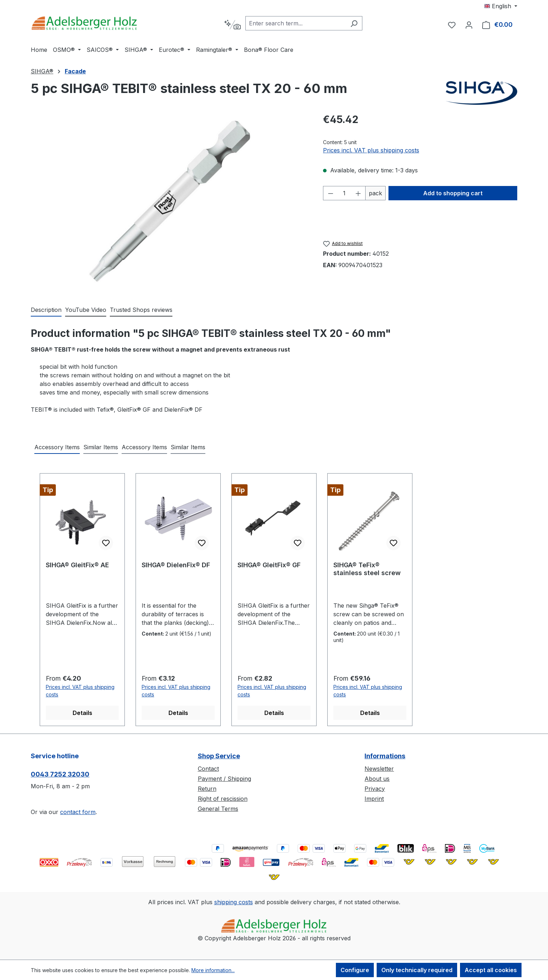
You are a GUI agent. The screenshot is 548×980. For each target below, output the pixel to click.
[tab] (46, 310)
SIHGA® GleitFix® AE (77, 565)
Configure (355, 970)
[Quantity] (344, 193)
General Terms (218, 809)
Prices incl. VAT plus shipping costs (371, 150)
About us (377, 779)
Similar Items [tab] (101, 447)
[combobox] (296, 23)
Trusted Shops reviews (141, 310)
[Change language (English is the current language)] (501, 6)
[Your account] (469, 25)
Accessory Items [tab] (57, 447)
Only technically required (417, 970)
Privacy (375, 789)
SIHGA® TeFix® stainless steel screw (367, 569)
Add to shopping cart (453, 193)
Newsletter (379, 769)
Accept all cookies (491, 970)
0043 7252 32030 (60, 774)
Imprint (374, 799)
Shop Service (219, 756)
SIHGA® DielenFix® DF (176, 565)
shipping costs (234, 902)
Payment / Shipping (224, 779)
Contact (208, 769)
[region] (170, 201)
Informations (385, 756)
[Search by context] (232, 25)
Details (82, 713)
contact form (78, 812)
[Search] (354, 23)
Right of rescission (223, 799)
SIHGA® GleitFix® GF (269, 565)
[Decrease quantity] (331, 193)
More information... (213, 970)
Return (207, 789)
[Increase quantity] (358, 193)
